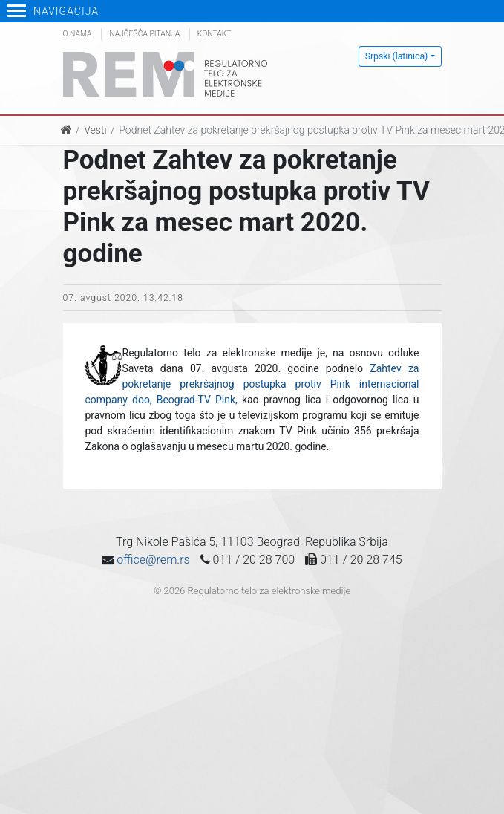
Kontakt (215, 34)
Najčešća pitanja (144, 34)
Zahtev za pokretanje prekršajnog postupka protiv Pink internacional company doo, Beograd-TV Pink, (252, 384)
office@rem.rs (153, 560)
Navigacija (53, 11)
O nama (78, 34)
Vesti (95, 130)
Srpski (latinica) (397, 56)
